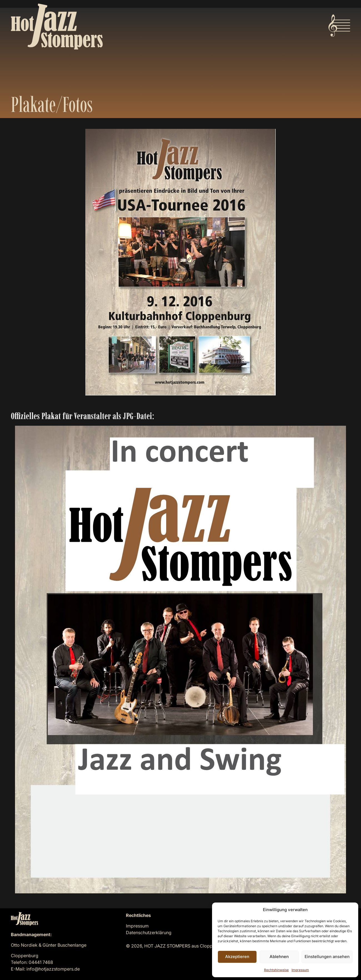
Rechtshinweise (276, 970)
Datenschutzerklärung (149, 933)
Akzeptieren (237, 957)
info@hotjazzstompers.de (53, 969)
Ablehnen (279, 957)
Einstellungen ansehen (327, 957)
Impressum (300, 970)
